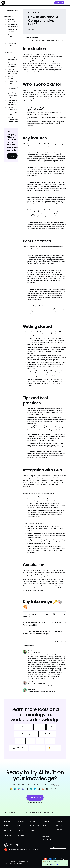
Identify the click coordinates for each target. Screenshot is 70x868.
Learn (18, 825)
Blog (18, 838)
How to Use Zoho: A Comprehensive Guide (40, 812)
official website (36, 334)
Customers (20, 828)
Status (31, 828)
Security (32, 830)
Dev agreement (23, 861)
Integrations (8, 830)
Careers (44, 825)
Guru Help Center (35, 825)
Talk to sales (59, 3)
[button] (67, 3)
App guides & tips (22, 812)
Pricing (6, 825)
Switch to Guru (46, 837)
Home (6, 812)
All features (8, 833)
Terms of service (11, 861)
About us (44, 828)
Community (20, 835)
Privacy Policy (54, 865)
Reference (12, 812)
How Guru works (9, 828)
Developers (20, 833)
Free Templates (46, 839)
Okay (65, 863)
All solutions (8, 835)
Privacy (33, 861)
